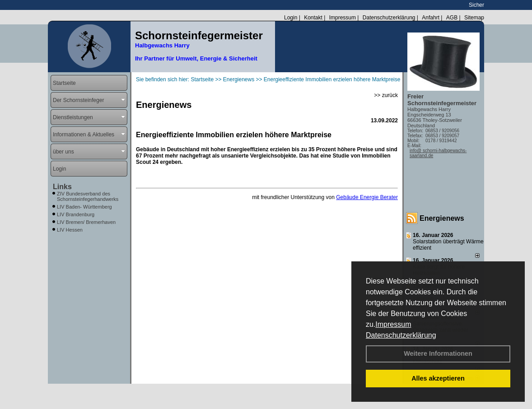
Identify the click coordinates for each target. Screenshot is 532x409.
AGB (452, 18)
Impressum (393, 324)
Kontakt (313, 18)
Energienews (442, 218)
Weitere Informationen (438, 353)
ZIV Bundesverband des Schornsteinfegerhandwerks (88, 196)
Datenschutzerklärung (401, 335)
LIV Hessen (70, 230)
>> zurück (386, 95)
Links (62, 187)
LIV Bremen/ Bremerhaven (86, 222)
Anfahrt (431, 18)
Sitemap (474, 18)
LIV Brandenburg (76, 214)
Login (291, 18)
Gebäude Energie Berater (367, 197)
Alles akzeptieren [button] (438, 378)
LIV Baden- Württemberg (84, 207)
